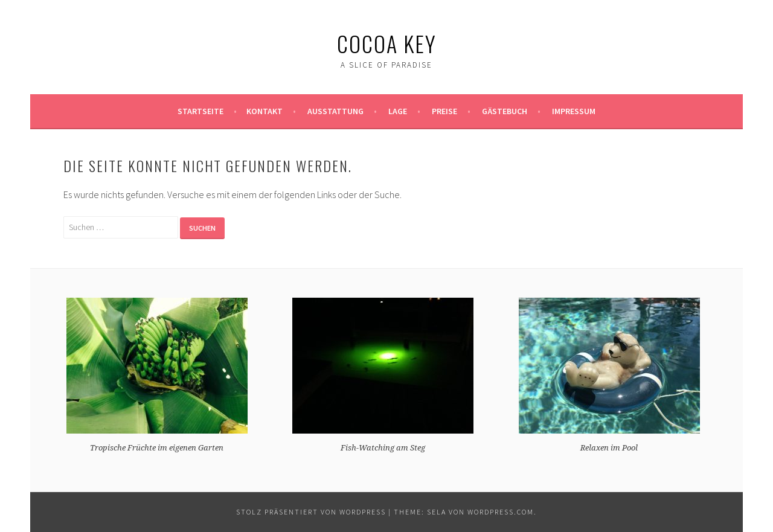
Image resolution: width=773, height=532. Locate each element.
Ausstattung (335, 111)
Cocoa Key (387, 43)
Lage (398, 111)
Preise (444, 111)
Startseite (200, 111)
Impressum (574, 111)
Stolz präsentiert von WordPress (311, 512)
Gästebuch (505, 111)
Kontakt (265, 111)
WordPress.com (501, 512)
